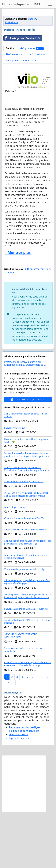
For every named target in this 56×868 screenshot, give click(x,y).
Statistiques (37, 111)
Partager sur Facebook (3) (22, 95)
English (32, 75)
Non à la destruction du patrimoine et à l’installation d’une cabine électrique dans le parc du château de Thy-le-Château (28, 527)
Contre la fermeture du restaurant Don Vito (25, 575)
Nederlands (12, 79)
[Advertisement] (28, 41)
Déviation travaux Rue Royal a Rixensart (24, 538)
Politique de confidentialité (21, 117)
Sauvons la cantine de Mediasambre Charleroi (26, 665)
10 (7, 739)
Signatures (32, 105)
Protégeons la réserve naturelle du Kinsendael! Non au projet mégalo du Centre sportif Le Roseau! (24, 421)
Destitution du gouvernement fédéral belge (25, 626)
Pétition (10, 105)
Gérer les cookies (19, 791)
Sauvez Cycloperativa (15, 484)
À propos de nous (19, 794)
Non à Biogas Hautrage (15, 563)
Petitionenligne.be (15, 4)
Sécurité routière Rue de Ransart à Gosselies (25, 586)
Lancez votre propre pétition (28, 456)
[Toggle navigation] (50, 4)
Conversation (15, 111)
